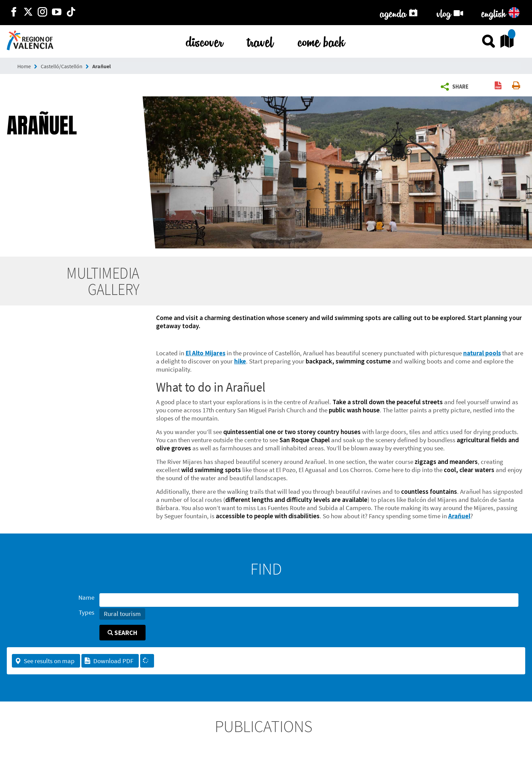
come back (321, 41)
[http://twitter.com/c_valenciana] (28, 13)
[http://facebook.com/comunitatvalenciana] (14, 13)
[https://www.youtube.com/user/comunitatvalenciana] (57, 13)
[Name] (309, 600)
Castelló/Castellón (62, 66)
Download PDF (109, 661)
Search (122, 633)
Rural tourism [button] (122, 614)
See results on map (45, 661)
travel (260, 41)
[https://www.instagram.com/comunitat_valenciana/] (42, 13)
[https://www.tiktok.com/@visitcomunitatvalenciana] (71, 13)
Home (24, 66)
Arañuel (102, 66)
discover (204, 41)
